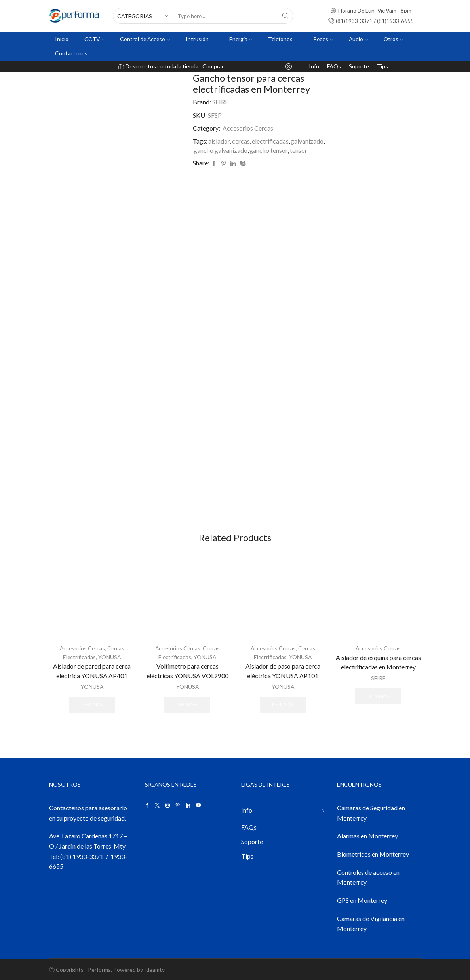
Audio (358, 39)
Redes (323, 39)
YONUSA (110, 657)
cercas (241, 141)
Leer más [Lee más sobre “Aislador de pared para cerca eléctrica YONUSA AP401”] (92, 704)
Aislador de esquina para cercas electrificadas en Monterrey (378, 662)
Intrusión (200, 39)
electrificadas (270, 141)
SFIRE (220, 102)
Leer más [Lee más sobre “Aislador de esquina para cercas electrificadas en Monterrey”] (378, 696)
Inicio (62, 39)
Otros (393, 39)
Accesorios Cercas (248, 128)
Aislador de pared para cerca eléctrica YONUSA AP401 (92, 670)
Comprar (213, 66)
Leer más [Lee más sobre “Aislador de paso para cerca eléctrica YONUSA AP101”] (283, 704)
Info (314, 66)
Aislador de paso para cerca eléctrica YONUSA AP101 (283, 670)
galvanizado (307, 141)
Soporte (359, 66)
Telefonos (283, 39)
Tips (382, 66)
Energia (241, 39)
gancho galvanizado (221, 150)
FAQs (334, 66)
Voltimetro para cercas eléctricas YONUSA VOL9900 (187, 670)
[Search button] (285, 16)
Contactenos (71, 53)
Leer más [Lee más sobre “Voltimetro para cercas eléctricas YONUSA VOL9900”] (187, 704)
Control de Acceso (145, 39)
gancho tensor (269, 150)
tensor (299, 150)
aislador (219, 141)
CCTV (94, 39)
